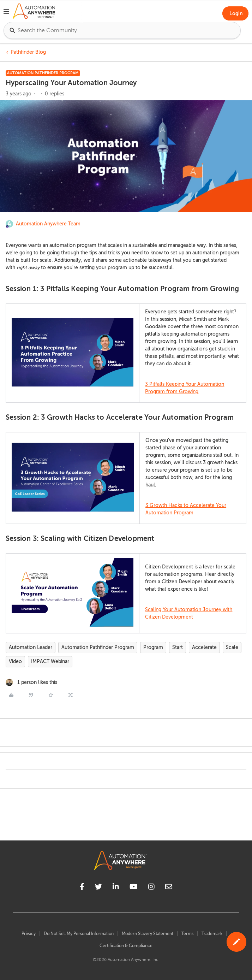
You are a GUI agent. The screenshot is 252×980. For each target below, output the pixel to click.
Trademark (212, 934)
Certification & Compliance (126, 946)
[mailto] (169, 888)
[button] (6, 12)
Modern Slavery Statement (148, 934)
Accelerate (204, 647)
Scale (232, 647)
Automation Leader (31, 647)
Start (178, 647)
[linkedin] (116, 888)
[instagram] (151, 888)
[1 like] (31, 682)
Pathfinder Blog (28, 52)
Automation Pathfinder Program (98, 647)
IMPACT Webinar (50, 662)
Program (153, 647)
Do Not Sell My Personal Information (79, 934)
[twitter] (98, 888)
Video (15, 662)
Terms (187, 934)
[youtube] (134, 888)
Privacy (29, 934)
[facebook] (82, 888)
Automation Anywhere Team (48, 224)
